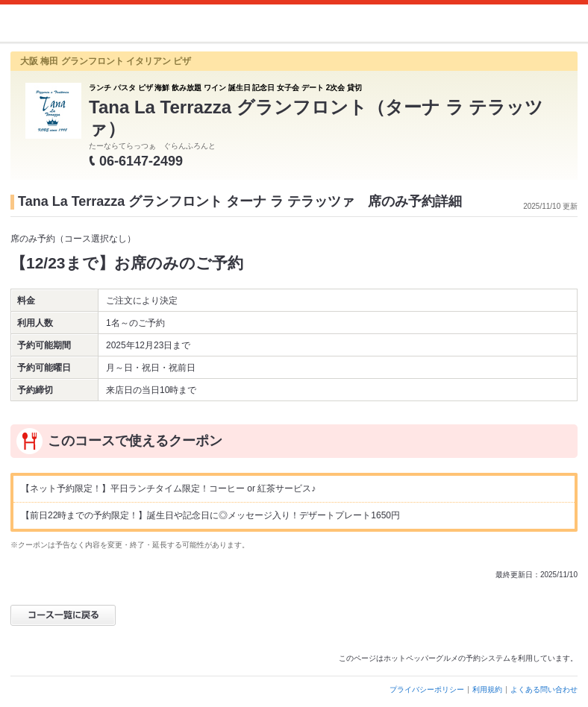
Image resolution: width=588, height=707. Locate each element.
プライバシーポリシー (427, 689)
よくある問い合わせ (544, 689)
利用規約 (487, 689)
